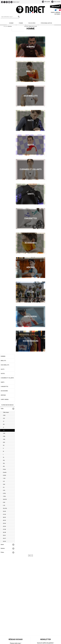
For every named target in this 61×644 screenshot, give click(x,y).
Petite (4, 469)
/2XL (4, 433)
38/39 (4, 517)
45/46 (4, 526)
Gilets (3, 369)
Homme (11, 23)
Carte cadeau (5, 399)
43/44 (4, 523)
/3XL (4, 436)
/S (4, 421)
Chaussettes (4, 387)
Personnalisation (46, 23)
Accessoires (4, 391)
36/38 (4, 532)
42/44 (4, 541)
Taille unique (6, 412)
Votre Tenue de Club (30, 26)
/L (3, 427)
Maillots (3, 361)
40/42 (4, 520)
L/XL (4, 505)
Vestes (3, 374)
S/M (4, 502)
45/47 (4, 538)
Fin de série (32, 23)
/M (4, 424)
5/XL (4, 490)
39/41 (4, 535)
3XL (4, 463)
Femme (21, 23)
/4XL (4, 439)
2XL (4, 460)
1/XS (4, 478)
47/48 (4, 529)
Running (3, 356)
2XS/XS (5, 499)
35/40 (4, 511)
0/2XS (4, 475)
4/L (4, 487)
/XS (4, 418)
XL (4, 457)
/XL (4, 430)
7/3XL (4, 496)
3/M (4, 484)
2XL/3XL (5, 508)
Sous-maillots (5, 365)
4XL (4, 466)
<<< (29, 556)
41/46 (4, 514)
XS (4, 445)
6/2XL (4, 493)
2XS (4, 442)
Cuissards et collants (7, 378)
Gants (3, 382)
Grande (5, 472)
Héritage (3, 395)
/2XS (4, 415)
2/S (4, 481)
